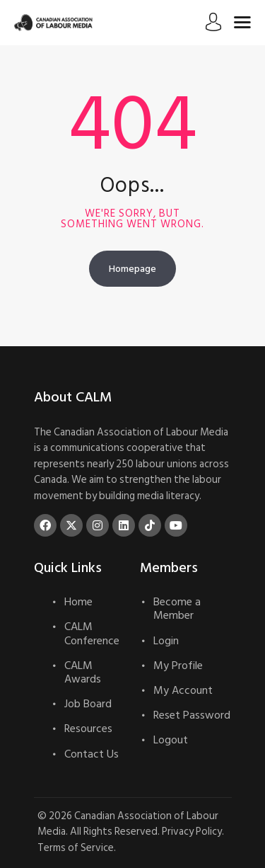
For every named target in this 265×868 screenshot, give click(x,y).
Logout (171, 740)
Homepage (132, 269)
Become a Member (177, 609)
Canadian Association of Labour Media (128, 824)
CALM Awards (83, 672)
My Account (183, 690)
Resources (88, 729)
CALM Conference (92, 633)
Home (78, 602)
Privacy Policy (192, 832)
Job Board (88, 704)
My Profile (178, 666)
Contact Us (92, 754)
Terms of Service (76, 848)
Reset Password (192, 715)
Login (166, 641)
